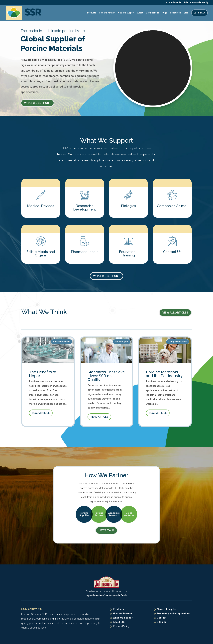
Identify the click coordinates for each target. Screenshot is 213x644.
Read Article (41, 413)
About (140, 13)
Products (92, 13)
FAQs (164, 13)
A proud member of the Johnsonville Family (187, 3)
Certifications (152, 13)
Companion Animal (178, 342)
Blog (186, 13)
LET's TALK (106, 530)
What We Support (126, 13)
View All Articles (175, 313)
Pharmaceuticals (61, 342)
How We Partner (107, 13)
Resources (175, 13)
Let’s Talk (199, 13)
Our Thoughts (122, 342)
